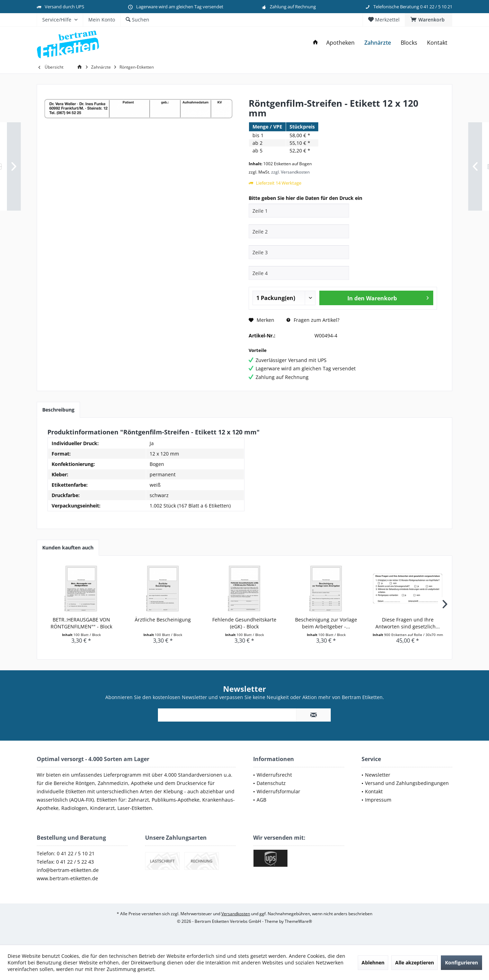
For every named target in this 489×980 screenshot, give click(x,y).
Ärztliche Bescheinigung (163, 620)
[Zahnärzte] (378, 43)
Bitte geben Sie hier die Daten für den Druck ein (305, 198)
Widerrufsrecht (274, 775)
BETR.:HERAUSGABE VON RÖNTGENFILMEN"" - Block (81, 623)
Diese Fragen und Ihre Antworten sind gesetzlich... (408, 623)
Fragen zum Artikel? (313, 320)
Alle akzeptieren (415, 963)
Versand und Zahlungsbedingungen (407, 783)
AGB (261, 800)
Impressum (378, 800)
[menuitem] (429, 20)
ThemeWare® (298, 921)
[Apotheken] (340, 43)
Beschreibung (58, 410)
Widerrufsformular (278, 791)
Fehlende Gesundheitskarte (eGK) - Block (244, 623)
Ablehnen (373, 963)
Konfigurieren (461, 963)
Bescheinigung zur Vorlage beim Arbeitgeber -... (326, 623)
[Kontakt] (437, 43)
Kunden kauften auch (68, 548)
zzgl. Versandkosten (290, 172)
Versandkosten (236, 914)
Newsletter (378, 775)
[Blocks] (409, 43)
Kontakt (374, 791)
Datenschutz (271, 783)
